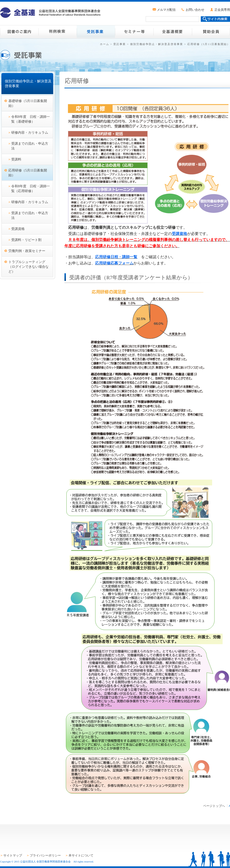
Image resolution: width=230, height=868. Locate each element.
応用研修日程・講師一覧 (116, 257)
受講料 (16, 159)
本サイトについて (81, 855)
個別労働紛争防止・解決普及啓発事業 (157, 44)
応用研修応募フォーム (114, 263)
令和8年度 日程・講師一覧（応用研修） (31, 188)
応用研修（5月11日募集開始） (28, 173)
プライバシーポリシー (45, 855)
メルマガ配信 (166, 10)
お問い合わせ (195, 10)
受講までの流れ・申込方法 (30, 146)
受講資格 (18, 229)
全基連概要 (172, 32)
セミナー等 (134, 32)
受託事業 (96, 32)
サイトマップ (13, 855)
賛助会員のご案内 (211, 32)
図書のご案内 (19, 32)
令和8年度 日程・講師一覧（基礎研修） (31, 119)
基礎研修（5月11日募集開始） (28, 103)
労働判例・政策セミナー (27, 251)
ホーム (105, 44)
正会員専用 (222, 10)
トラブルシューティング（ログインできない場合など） (29, 267)
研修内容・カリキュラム (30, 132)
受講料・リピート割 (26, 240)
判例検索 (57, 32)
